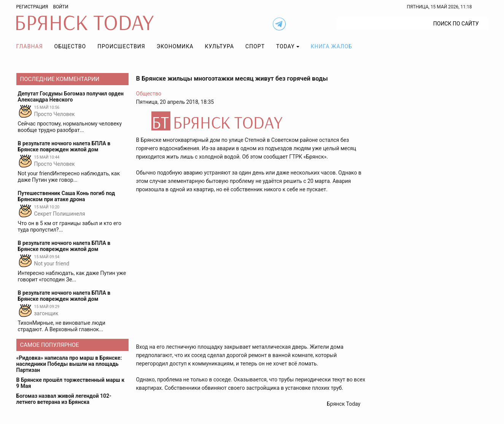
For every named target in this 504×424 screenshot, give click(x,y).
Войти (60, 7)
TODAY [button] (285, 46)
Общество (70, 46)
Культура (219, 46)
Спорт (255, 46)
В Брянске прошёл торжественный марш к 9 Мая (71, 383)
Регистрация (32, 7)
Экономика (175, 46)
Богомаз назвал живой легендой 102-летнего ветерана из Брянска (64, 399)
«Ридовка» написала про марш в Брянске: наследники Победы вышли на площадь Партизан (69, 364)
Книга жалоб (331, 46)
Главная (30, 46)
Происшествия (121, 46)
